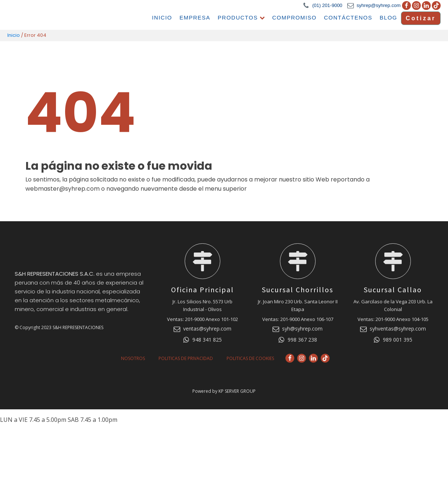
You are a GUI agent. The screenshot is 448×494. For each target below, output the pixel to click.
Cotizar (421, 18)
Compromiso (295, 17)
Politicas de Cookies (250, 358)
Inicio (162, 17)
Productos (242, 17)
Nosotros (133, 358)
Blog (389, 17)
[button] (323, 6)
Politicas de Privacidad (186, 358)
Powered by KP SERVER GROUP (224, 391)
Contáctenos (349, 17)
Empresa (195, 17)
